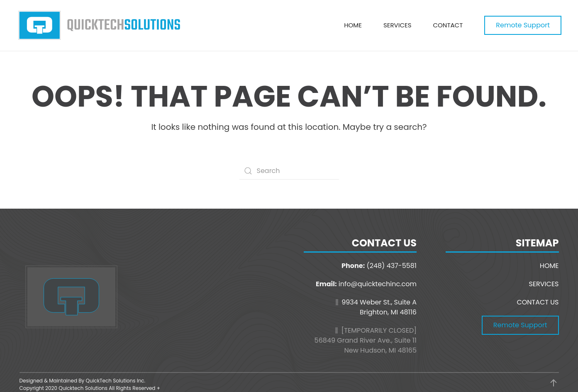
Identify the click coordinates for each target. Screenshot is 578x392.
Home (353, 25)
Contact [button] (448, 25)
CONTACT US (538, 302)
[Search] (289, 171)
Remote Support (523, 25)
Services (398, 25)
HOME (549, 266)
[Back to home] (100, 25)
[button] (554, 383)
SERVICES (544, 284)
